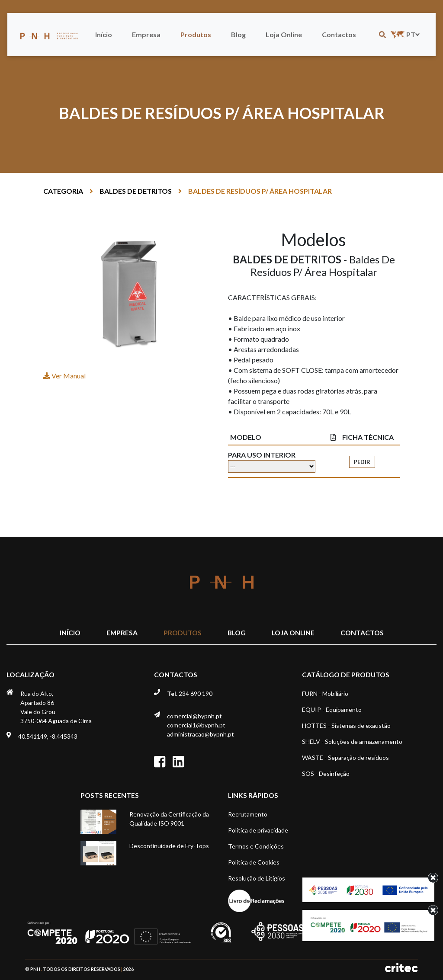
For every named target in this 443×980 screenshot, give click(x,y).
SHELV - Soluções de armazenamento (352, 741)
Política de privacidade (258, 830)
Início (104, 34)
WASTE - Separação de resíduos (345, 757)
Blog (238, 34)
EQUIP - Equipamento (332, 709)
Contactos (339, 34)
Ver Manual (64, 376)
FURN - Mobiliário (325, 693)
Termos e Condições (256, 846)
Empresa (146, 34)
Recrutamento (248, 814)
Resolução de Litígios (257, 878)
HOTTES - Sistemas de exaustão (346, 725)
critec (401, 968)
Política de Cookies (254, 862)
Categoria (63, 191)
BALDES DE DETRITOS (136, 191)
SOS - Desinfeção (326, 773)
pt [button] (404, 34)
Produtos (196, 34)
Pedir (362, 462)
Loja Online (284, 34)
